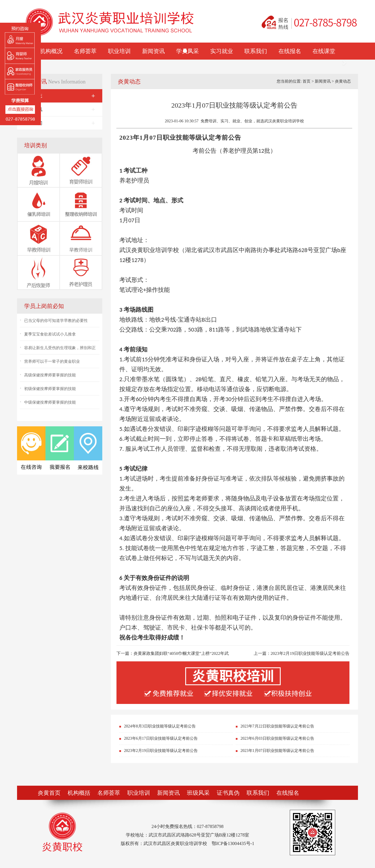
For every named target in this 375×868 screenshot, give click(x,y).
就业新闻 (60, 123)
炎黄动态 (60, 96)
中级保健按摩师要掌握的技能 (50, 402)
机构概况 (51, 51)
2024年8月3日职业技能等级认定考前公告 (160, 726)
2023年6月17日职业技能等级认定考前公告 (161, 738)
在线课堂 (324, 51)
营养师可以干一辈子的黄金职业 (52, 361)
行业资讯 (60, 109)
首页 (307, 81)
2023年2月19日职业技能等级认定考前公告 (310, 653)
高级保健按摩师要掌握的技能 (50, 375)
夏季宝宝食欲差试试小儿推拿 (50, 334)
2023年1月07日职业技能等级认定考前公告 (277, 751)
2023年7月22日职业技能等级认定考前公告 (277, 726)
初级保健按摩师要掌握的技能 (50, 389)
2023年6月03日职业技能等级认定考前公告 (277, 738)
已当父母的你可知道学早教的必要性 (56, 321)
